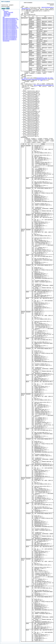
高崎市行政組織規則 (44, 85)
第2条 (25, 78)
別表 (41, 80)
